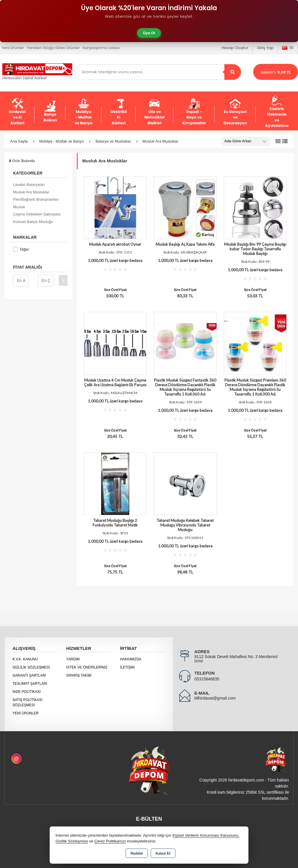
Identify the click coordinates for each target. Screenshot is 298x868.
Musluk (19, 207)
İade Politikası (27, 692)
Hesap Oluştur (235, 48)
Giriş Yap (265, 48)
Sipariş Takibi (79, 675)
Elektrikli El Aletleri (119, 112)
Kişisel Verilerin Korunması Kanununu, (206, 835)
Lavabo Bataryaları (29, 185)
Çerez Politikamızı (110, 841)
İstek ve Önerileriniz (87, 667)
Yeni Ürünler (25, 713)
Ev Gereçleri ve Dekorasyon (235, 112)
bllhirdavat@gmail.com (215, 698)
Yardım (73, 659)
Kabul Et (163, 853)
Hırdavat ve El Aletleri (17, 112)
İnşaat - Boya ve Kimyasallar (194, 112)
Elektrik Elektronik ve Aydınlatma (277, 112)
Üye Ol (149, 33)
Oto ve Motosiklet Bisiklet (155, 112)
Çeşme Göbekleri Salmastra (37, 214)
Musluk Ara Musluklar (31, 192)
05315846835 (207, 679)
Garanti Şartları (29, 675)
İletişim (127, 667)
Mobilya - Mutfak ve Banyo (84, 112)
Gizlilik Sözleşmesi (31, 667)
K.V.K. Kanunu (25, 659)
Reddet (136, 853)
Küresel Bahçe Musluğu (33, 222)
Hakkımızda (131, 659)
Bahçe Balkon (50, 112)
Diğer (21, 249)
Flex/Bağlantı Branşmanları (36, 199)
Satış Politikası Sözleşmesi (27, 702)
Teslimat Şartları (30, 684)
